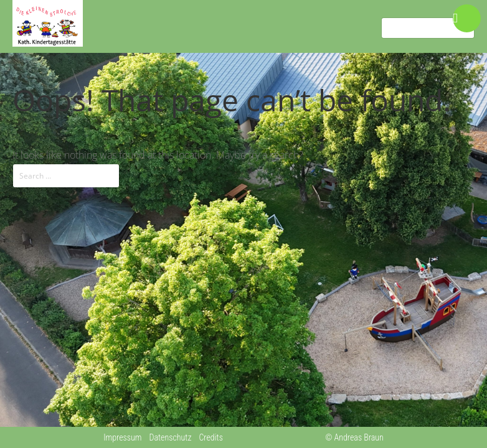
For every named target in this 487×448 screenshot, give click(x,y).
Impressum (122, 437)
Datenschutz (170, 437)
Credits (211, 437)
